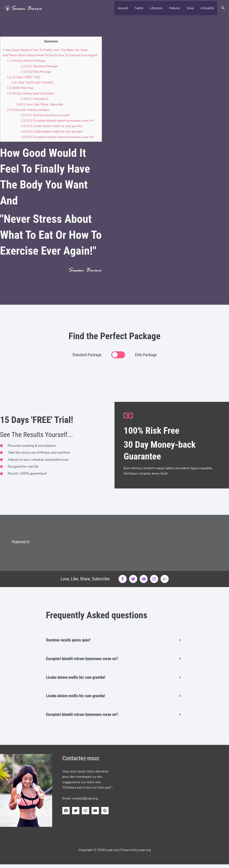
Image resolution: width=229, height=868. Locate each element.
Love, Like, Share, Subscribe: (40, 109)
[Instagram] (85, 814)
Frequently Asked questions (29, 114)
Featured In (35, 103)
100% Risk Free (20, 93)
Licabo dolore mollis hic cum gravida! (52, 130)
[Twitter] (76, 814)
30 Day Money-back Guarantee (31, 98)
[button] (223, 8)
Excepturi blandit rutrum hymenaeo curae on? (58, 125)
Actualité (207, 8)
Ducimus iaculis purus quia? (46, 119)
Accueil (123, 8)
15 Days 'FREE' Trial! (24, 82)
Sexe (190, 8)
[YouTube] (95, 814)
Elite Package (36, 77)
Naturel (175, 8)
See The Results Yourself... (33, 87)
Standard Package (39, 71)
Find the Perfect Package (27, 66)
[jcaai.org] (23, 8)
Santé (139, 8)
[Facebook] (66, 814)
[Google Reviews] (105, 814)
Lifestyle (156, 8)
